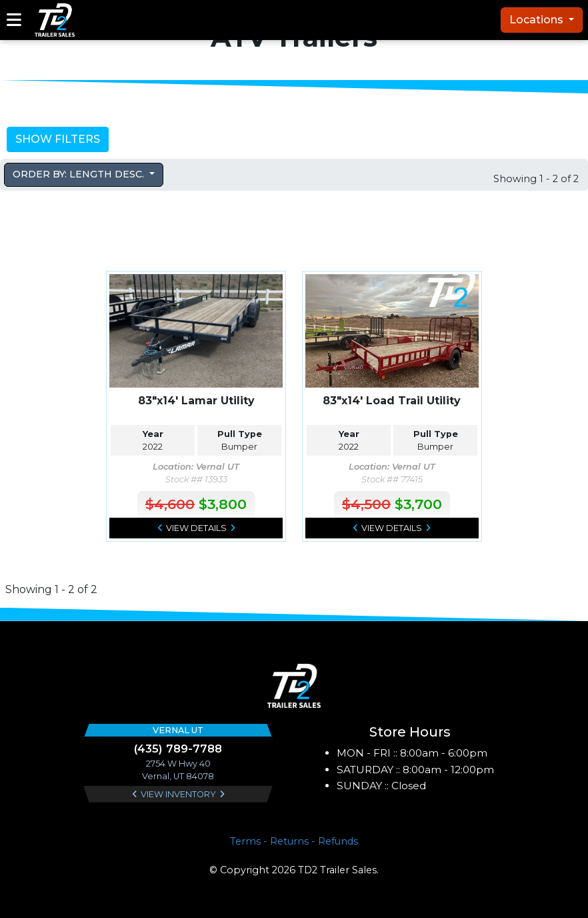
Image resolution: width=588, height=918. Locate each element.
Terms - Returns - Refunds (294, 841)
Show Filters (58, 139)
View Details (196, 528)
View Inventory (178, 794)
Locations (538, 20)
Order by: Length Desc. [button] (80, 174)
